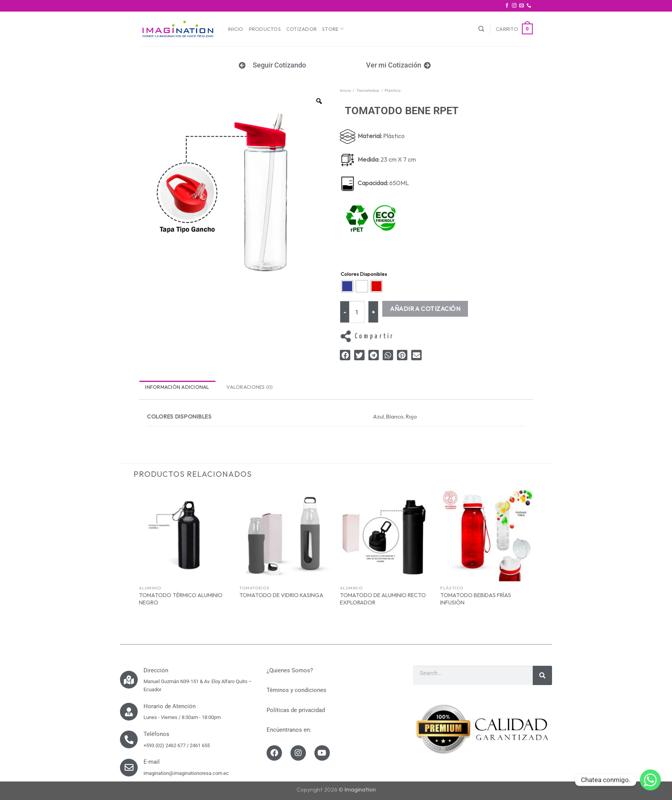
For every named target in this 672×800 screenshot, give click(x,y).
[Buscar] (481, 29)
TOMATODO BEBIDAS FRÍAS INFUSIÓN (476, 599)
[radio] (347, 286)
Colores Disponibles (364, 274)
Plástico (393, 90)
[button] (345, 355)
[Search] (542, 675)
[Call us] (529, 6)
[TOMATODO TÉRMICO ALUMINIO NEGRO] (185, 535)
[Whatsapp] (650, 780)
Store (333, 29)
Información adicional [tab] (177, 387)
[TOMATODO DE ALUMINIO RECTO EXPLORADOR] (386, 535)
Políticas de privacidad (296, 710)
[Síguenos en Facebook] (507, 6)
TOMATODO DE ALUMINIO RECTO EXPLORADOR (383, 599)
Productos (265, 29)
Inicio (236, 29)
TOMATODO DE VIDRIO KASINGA (281, 595)
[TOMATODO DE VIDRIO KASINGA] (286, 535)
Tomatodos (368, 90)
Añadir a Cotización (425, 309)
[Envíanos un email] (522, 6)
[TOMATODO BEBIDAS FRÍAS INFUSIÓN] (487, 535)
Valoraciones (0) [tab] (250, 387)
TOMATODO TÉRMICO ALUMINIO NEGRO (181, 599)
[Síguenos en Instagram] (514, 6)
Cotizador (301, 29)
